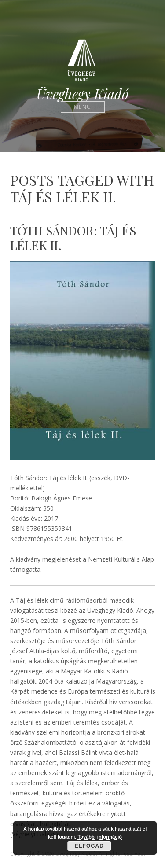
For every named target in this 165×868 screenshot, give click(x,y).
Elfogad (89, 846)
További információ (100, 837)
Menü (82, 107)
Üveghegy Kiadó (82, 94)
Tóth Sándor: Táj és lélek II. (73, 238)
